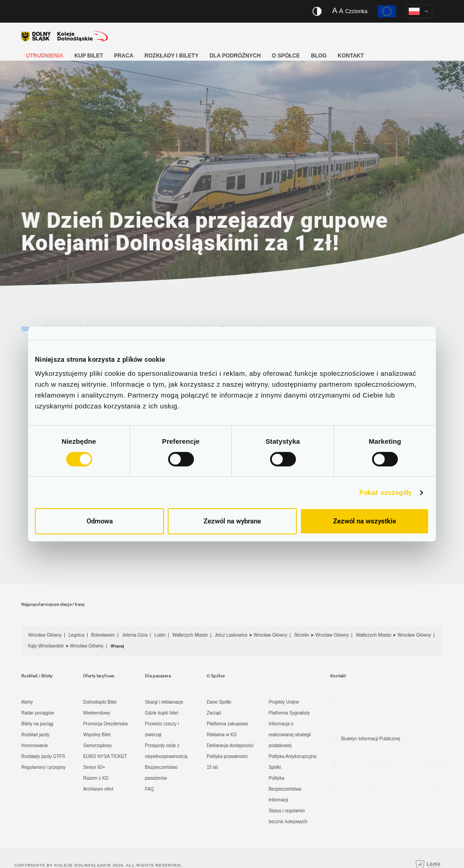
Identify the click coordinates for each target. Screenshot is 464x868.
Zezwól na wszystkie (365, 521)
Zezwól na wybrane (232, 521)
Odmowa (100, 521)
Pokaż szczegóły (386, 493)
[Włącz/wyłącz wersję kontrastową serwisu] (317, 11)
